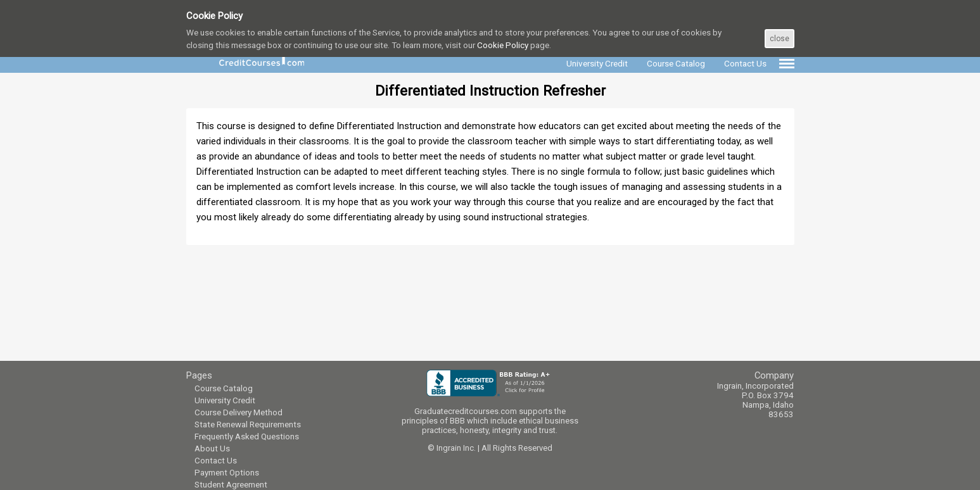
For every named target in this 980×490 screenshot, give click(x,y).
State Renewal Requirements (248, 424)
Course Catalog (224, 388)
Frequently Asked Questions (247, 437)
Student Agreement (231, 485)
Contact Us (216, 461)
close (780, 39)
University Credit (225, 400)
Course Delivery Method (239, 412)
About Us (212, 449)
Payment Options (227, 473)
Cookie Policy (503, 45)
